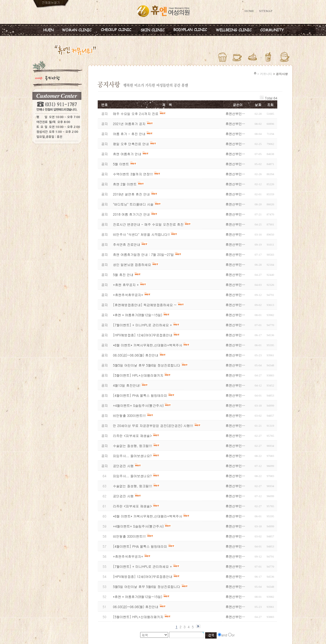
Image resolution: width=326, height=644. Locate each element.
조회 (270, 105)
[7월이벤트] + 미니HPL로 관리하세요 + (142, 566)
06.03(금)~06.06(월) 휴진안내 (136, 607)
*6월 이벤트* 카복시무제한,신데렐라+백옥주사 (147, 516)
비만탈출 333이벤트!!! (129, 536)
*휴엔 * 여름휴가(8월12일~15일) (138, 597)
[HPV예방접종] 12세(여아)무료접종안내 (143, 576)
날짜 (258, 105)
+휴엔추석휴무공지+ (128, 556)
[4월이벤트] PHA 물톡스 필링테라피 (141, 546)
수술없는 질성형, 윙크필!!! (133, 486)
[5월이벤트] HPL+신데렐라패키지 (138, 617)
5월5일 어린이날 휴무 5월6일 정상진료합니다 (147, 586)
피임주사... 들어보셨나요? (132, 476)
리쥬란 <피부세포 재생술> (132, 506)
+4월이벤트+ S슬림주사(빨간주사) (139, 526)
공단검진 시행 (123, 496)
